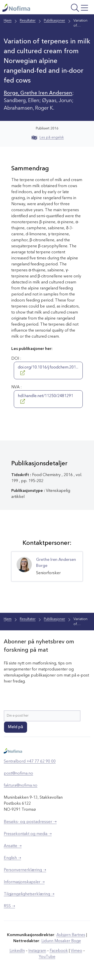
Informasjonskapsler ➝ (24, 882)
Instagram (37, 951)
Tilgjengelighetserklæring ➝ (29, 894)
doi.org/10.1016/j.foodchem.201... (48, 370)
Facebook (59, 951)
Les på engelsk (48, 137)
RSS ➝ (9, 906)
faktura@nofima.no (21, 786)
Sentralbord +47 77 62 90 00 (30, 762)
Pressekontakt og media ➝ (28, 834)
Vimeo (76, 951)
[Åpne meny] (74, 8)
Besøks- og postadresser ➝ (30, 822)
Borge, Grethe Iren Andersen (38, 93)
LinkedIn (17, 951)
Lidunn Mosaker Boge (61, 941)
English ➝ (12, 858)
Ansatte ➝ (13, 846)
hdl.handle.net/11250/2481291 (45, 399)
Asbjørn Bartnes (71, 935)
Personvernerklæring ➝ (25, 870)
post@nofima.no (18, 774)
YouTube (47, 957)
